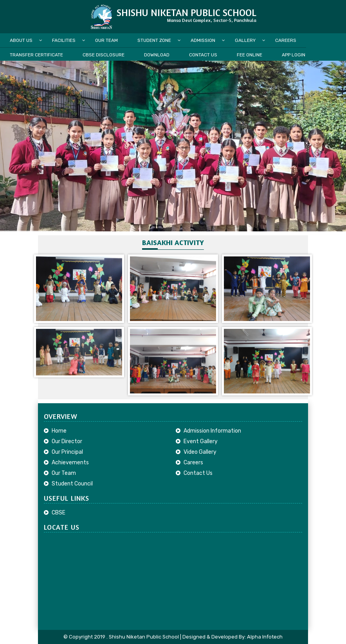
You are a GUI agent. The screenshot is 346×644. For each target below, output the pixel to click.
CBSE (59, 513)
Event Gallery (201, 441)
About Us (21, 40)
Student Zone (154, 40)
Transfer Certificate (36, 55)
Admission (203, 40)
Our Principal (67, 452)
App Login (294, 55)
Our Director (67, 441)
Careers (286, 40)
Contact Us (203, 55)
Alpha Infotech (265, 637)
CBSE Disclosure (104, 55)
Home (59, 431)
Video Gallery (200, 452)
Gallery (245, 40)
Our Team (106, 40)
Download (157, 55)
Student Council (72, 484)
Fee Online (250, 55)
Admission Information (212, 431)
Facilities (64, 40)
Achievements (70, 463)
